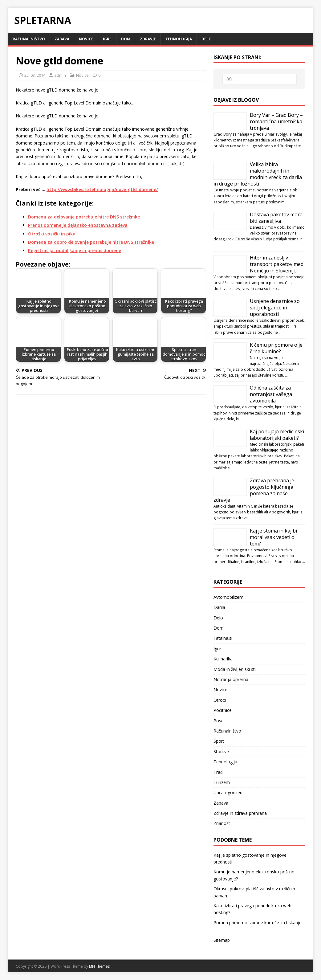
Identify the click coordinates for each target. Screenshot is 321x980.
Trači (218, 772)
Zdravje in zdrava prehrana (240, 813)
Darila (219, 607)
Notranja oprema (231, 679)
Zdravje (148, 39)
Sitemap (222, 940)
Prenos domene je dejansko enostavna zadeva (78, 225)
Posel (219, 721)
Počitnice (223, 710)
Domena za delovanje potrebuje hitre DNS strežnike (84, 217)
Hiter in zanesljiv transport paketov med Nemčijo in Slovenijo (277, 264)
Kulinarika (223, 659)
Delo (207, 39)
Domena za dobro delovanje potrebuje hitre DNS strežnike (91, 242)
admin (60, 75)
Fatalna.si (223, 638)
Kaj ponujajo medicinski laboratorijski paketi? (277, 435)
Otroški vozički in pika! (52, 234)
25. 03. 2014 (35, 75)
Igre (107, 39)
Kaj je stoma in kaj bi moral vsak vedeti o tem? (273, 537)
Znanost (222, 823)
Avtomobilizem (228, 597)
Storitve (221, 751)
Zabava (62, 39)
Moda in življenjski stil (235, 669)
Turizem (222, 782)
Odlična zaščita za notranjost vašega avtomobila (271, 394)
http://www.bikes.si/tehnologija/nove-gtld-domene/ (102, 189)
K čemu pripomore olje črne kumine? (276, 348)
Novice (86, 39)
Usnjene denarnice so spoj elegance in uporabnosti (275, 308)
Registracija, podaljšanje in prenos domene (75, 250)
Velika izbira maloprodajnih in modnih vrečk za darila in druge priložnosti (258, 174)
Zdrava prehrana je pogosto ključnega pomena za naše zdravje (254, 490)
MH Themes (99, 966)
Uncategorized (228, 792)
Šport (219, 741)
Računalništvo (29, 39)
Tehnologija (179, 39)
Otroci (220, 700)
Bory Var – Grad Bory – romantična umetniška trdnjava (276, 121)
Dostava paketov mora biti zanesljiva (276, 218)
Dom (126, 39)
